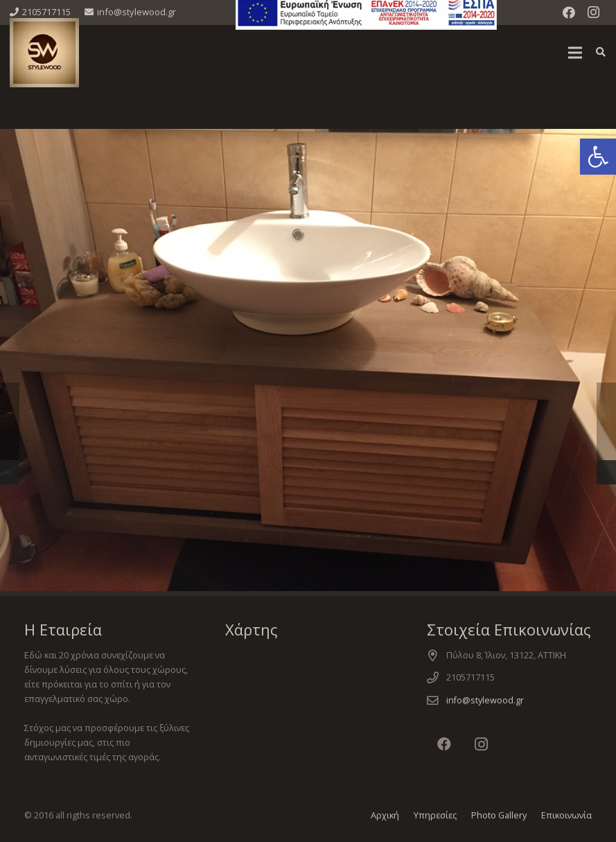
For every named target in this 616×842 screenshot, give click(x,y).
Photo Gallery (499, 815)
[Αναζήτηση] (600, 52)
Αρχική (385, 815)
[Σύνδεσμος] (44, 53)
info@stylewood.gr (485, 700)
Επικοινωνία (566, 815)
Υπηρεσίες (435, 815)
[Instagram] (594, 12)
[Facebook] (569, 12)
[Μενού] (575, 53)
